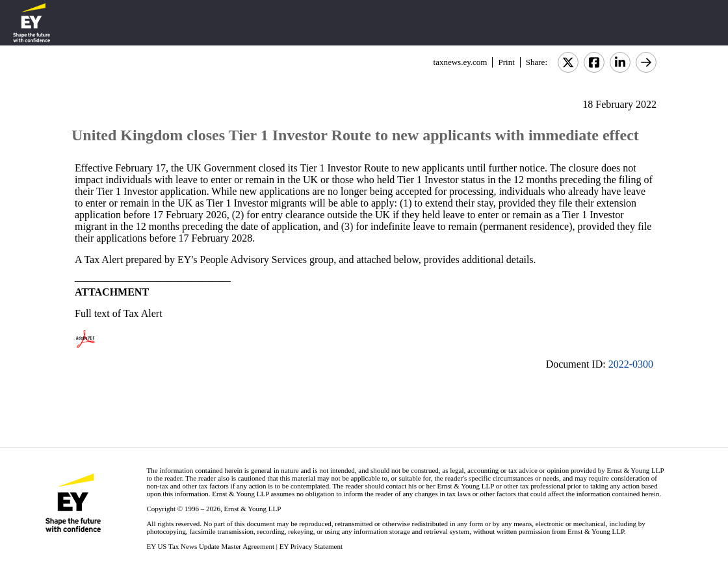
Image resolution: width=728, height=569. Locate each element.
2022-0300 (631, 364)
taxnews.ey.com (461, 62)
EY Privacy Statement (311, 546)
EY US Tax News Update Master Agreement (210, 546)
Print (506, 62)
